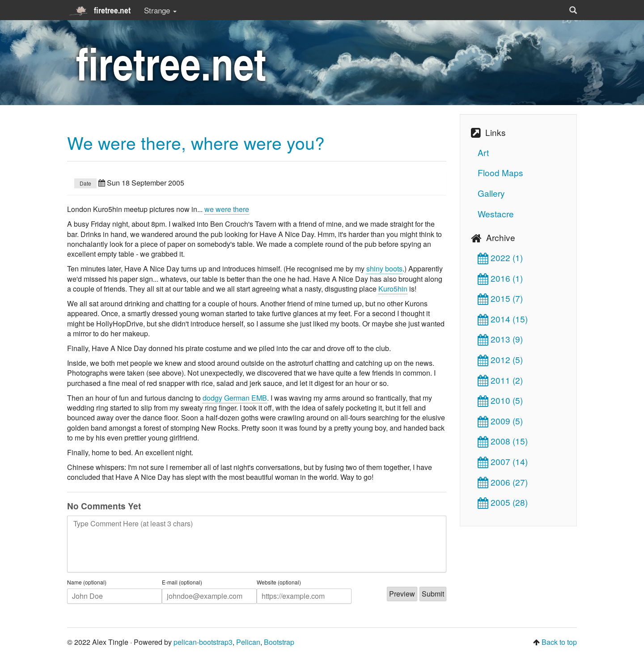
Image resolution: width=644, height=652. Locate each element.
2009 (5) (500, 421)
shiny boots (384, 269)
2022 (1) (500, 257)
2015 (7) (500, 298)
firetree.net (99, 10)
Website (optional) (279, 582)
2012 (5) (500, 359)
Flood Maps (500, 172)
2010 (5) (500, 400)
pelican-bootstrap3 (203, 642)
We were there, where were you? (196, 142)
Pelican (248, 642)
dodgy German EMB (235, 398)
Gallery (491, 193)
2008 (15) (503, 441)
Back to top (559, 642)
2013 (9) (500, 339)
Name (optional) (87, 582)
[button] (573, 10)
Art (483, 152)
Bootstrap (279, 642)
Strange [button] (160, 10)
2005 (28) (503, 502)
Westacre (496, 214)
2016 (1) (500, 278)
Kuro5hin (393, 289)
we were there (227, 209)
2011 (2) (500, 380)
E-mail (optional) (182, 582)
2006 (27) (503, 482)
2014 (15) (503, 319)
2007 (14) (503, 461)
